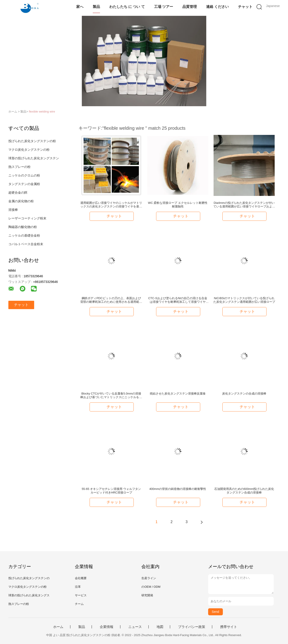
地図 (160, 627)
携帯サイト (229, 627)
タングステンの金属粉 (24, 184)
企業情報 (107, 627)
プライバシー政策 (192, 627)
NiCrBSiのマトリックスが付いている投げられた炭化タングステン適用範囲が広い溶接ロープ (244, 300)
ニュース (135, 627)
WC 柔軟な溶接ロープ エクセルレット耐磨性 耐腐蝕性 (178, 205)
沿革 (78, 587)
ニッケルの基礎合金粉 (24, 235)
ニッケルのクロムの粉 (24, 175)
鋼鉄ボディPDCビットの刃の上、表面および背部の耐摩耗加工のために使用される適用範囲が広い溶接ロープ (111, 300)
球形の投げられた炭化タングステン (34, 158)
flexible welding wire (42, 112)
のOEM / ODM (151, 587)
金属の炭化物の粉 (21, 201)
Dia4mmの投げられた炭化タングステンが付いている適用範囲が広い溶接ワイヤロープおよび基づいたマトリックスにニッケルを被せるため (244, 205)
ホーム (58, 627)
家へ (80, 7)
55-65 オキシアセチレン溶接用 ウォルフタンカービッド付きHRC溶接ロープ (111, 491)
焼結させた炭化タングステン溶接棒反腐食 (178, 394)
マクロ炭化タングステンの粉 (29, 150)
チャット (245, 7)
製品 (96, 7)
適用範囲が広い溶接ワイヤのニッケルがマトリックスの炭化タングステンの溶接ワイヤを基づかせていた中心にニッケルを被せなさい (111, 205)
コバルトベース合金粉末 (26, 244)
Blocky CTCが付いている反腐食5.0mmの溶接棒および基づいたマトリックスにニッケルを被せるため (111, 395)
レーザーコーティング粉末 (27, 218)
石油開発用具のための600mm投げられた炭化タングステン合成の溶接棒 (244, 491)
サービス (81, 595)
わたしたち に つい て (127, 7)
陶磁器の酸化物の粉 (23, 227)
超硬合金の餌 (18, 193)
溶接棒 (13, 210)
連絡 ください (217, 7)
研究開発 (147, 595)
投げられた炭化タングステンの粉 (32, 141)
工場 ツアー (164, 7)
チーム (79, 604)
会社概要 (81, 578)
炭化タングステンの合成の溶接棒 (244, 394)
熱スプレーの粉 (19, 167)
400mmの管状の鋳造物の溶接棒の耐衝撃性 (178, 489)
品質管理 (190, 7)
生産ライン (149, 578)
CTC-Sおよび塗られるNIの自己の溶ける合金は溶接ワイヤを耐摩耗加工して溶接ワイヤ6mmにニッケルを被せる (178, 300)
